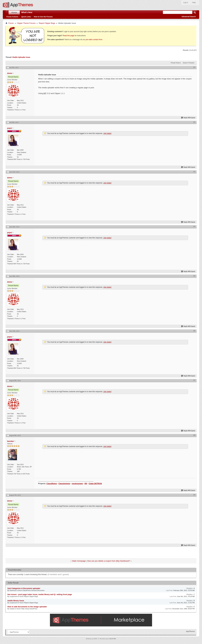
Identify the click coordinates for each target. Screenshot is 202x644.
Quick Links (26, 17)
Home (14, 12)
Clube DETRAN (95, 484)
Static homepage (79, 561)
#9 (194, 495)
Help (194, 3)
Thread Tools (175, 63)
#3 (194, 172)
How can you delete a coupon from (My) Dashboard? (109, 561)
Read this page (69, 36)
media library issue (16, 601)
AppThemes (190, 631)
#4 (194, 227)
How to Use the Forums (43, 17)
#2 (194, 122)
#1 (194, 67)
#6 (194, 331)
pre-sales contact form (94, 40)
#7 (194, 380)
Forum (11, 23)
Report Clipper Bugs (47, 23)
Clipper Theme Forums (26, 23)
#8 (194, 435)
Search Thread (188, 63)
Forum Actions (12, 17)
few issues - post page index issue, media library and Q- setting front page (40, 594)
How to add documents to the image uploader (27, 607)
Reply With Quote (188, 118)
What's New (27, 12)
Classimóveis (64, 484)
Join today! (107, 133)
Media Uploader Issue (21, 57)
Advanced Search (189, 17)
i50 (86, 484)
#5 (194, 276)
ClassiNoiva (52, 484)
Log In (186, 3)
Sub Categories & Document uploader (24, 588)
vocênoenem (77, 484)
